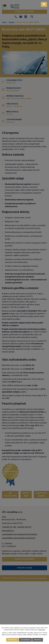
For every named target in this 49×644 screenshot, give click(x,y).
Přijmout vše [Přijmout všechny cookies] (12, 640)
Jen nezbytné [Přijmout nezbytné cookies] (25, 640)
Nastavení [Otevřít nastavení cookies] (38, 640)
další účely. (42, 630)
